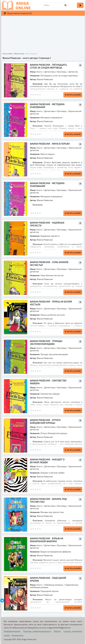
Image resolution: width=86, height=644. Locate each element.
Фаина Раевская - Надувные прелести (47, 224)
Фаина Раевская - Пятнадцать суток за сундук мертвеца (48, 66)
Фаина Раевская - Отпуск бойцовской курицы (45, 421)
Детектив (73, 72)
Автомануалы (18, 635)
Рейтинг (57, 631)
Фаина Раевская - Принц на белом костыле (51, 303)
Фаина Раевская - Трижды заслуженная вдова (46, 342)
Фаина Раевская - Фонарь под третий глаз (48, 500)
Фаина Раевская (45, 79)
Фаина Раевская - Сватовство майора (48, 382)
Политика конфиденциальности (37, 631)
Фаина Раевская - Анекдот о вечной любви (47, 461)
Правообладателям (12, 631)
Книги (39, 72)
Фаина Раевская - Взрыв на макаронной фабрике (47, 540)
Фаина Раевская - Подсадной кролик (48, 579)
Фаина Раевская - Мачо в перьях (50, 144)
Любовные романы (54, 585)
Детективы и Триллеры (55, 72)
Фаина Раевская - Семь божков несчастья (49, 264)
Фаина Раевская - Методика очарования (47, 106)
